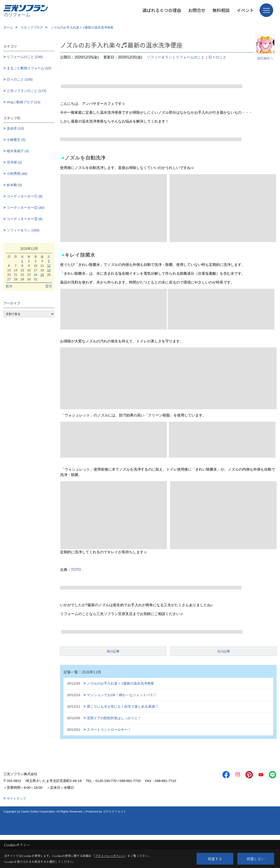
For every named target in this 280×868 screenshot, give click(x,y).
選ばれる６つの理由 (162, 10)
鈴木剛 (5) (15, 185)
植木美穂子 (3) (18, 151)
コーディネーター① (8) (25, 196)
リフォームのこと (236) (25, 57)
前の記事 (113, 651)
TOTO (76, 570)
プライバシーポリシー (110, 856)
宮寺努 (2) (15, 162)
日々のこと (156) (20, 79)
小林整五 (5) (16, 140)
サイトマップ (16, 798)
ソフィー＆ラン (159, 57)
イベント (245, 10)
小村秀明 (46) (17, 174)
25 (42, 275)
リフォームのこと (190, 57)
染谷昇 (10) (15, 128)
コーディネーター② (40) (26, 208)
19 (49, 270)
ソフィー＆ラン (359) (23, 230)
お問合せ (197, 10)
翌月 (49, 286)
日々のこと (217, 57)
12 (49, 266)
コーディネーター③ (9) (25, 219)
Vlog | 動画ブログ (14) (24, 102)
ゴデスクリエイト (114, 811)
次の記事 (224, 651)
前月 (9, 286)
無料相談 (221, 10)
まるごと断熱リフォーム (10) (29, 68)
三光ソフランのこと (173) (27, 91)
